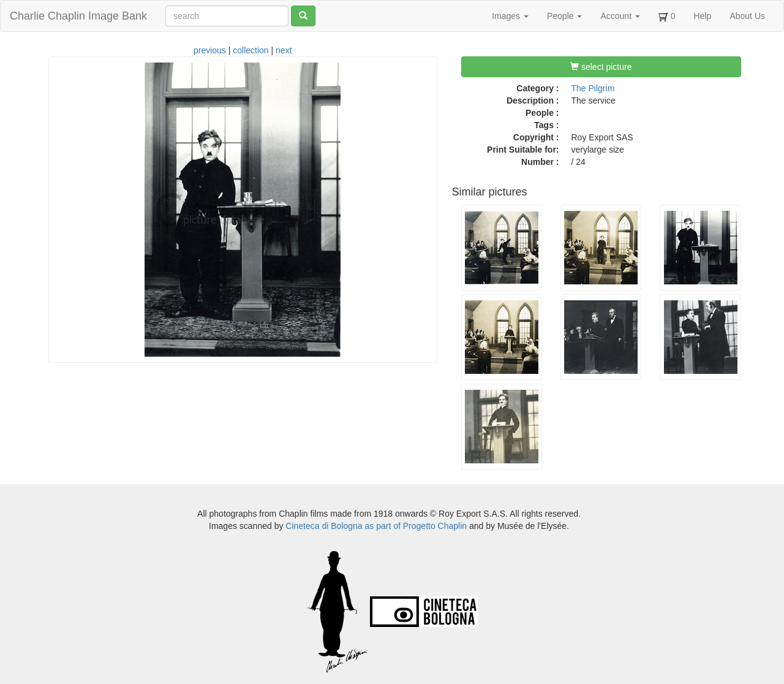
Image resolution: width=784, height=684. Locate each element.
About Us (747, 16)
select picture (601, 67)
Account (620, 16)
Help (703, 16)
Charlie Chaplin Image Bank (78, 16)
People (564, 16)
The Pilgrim (593, 88)
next (284, 50)
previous (210, 50)
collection (251, 50)
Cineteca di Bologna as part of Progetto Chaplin (376, 526)
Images (510, 16)
